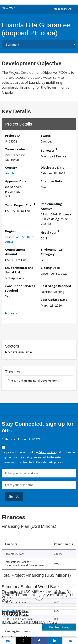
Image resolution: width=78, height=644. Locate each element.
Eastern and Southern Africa (20, 239)
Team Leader (15, 149)
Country (11, 167)
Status (46, 136)
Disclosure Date (53, 167)
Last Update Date (54, 300)
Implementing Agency (51, 206)
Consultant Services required (20, 288)
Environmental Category (52, 252)
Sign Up (14, 496)
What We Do (10, 8)
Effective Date (51, 181)
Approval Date (16, 181)
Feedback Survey (59, 627)
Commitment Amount (15, 252)
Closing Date (50, 268)
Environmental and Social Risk (19, 270)
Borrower (49, 150)
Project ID (12, 136)
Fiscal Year (50, 232)
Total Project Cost (20, 205)
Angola (10, 173)
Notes (10, 313)
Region (10, 231)
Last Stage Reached (56, 286)
